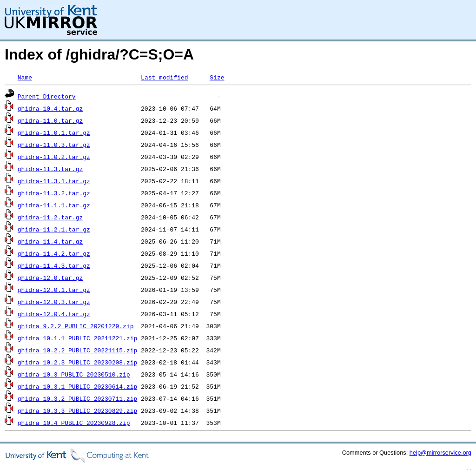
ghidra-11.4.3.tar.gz (54, 265)
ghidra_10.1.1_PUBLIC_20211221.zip (77, 338)
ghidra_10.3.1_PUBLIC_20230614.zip (77, 386)
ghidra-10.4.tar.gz (50, 108)
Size (217, 77)
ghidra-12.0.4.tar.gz (54, 314)
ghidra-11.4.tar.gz (50, 241)
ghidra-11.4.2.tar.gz (54, 253)
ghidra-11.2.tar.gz (50, 217)
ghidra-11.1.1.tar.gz (54, 205)
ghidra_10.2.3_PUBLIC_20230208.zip (77, 362)
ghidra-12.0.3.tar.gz (54, 302)
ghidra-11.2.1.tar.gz (54, 229)
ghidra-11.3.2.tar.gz (54, 193)
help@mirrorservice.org (440, 453)
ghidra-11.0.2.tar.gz (54, 157)
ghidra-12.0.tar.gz (50, 278)
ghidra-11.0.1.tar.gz (54, 132)
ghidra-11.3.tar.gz (50, 169)
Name (25, 77)
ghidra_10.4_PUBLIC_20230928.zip (74, 423)
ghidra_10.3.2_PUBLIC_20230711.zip (77, 398)
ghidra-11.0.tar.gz (50, 120)
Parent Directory (47, 96)
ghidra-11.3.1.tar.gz (54, 181)
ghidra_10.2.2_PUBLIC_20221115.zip (77, 350)
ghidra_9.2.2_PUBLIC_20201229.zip (76, 326)
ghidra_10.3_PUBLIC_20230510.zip (74, 374)
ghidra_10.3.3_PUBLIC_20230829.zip (77, 410)
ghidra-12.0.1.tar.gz (54, 290)
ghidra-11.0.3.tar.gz (54, 145)
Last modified (164, 77)
